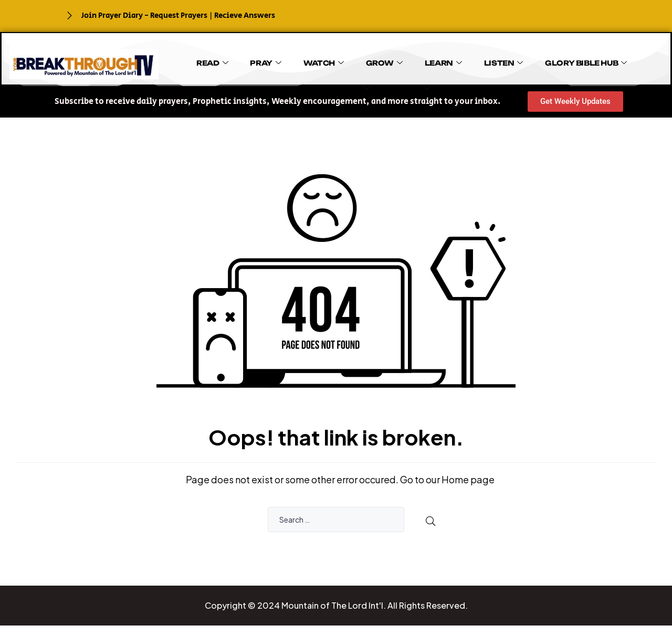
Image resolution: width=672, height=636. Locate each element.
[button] (277, 102)
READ (199, 60)
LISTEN (437, 60)
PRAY (242, 60)
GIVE (576, 60)
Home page (468, 479)
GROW (339, 60)
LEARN (387, 60)
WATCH (289, 60)
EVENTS (413, 78)
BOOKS (621, 60)
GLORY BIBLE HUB (509, 60)
